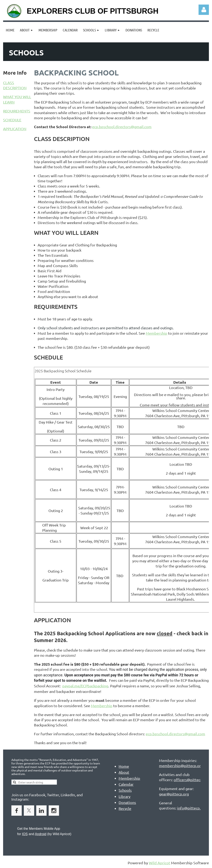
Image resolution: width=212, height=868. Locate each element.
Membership (157, 333)
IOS (25, 834)
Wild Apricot (160, 863)
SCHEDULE (12, 120)
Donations (127, 802)
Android (40, 834)
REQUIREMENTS (17, 111)
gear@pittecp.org (174, 794)
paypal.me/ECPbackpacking (85, 686)
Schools (125, 790)
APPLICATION (15, 129)
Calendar (126, 784)
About (124, 772)
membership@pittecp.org (181, 766)
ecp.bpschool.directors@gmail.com (122, 127)
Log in (204, 10)
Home (124, 766)
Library (125, 796)
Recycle (125, 808)
